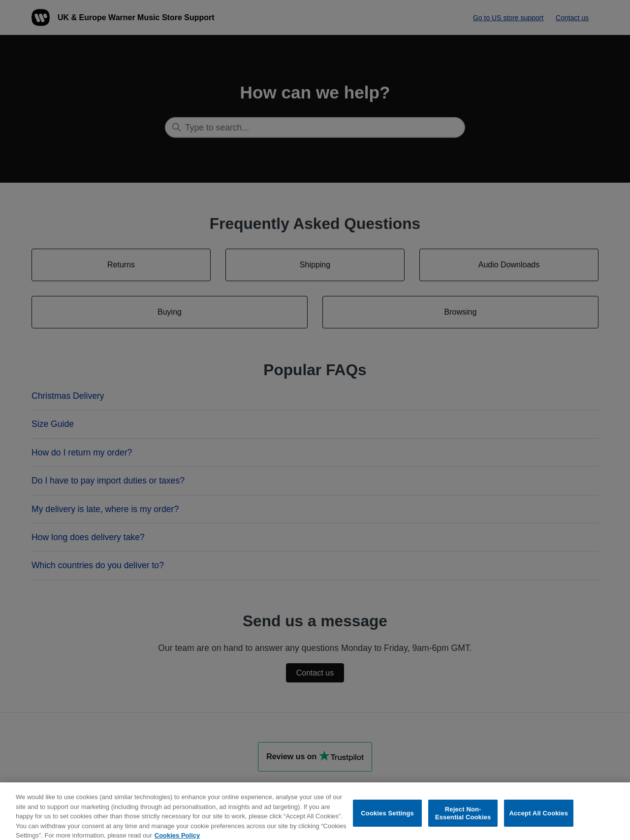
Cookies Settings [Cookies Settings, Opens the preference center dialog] (387, 817)
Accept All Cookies (538, 817)
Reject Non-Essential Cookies (463, 817)
